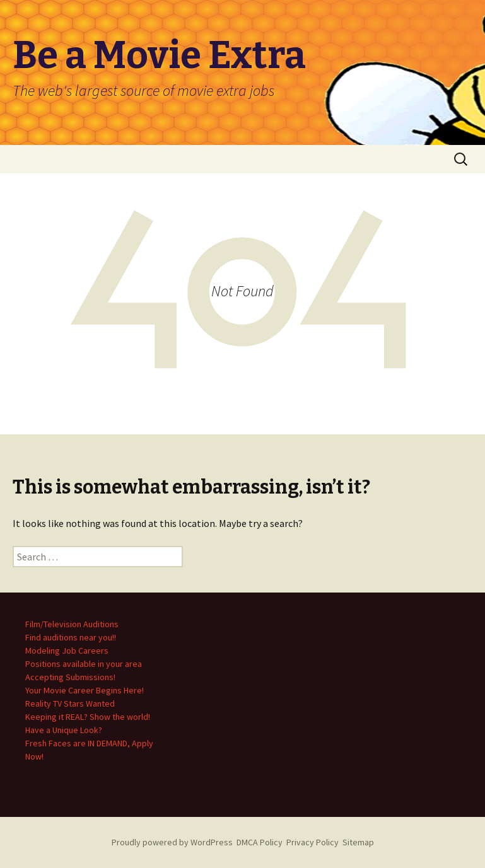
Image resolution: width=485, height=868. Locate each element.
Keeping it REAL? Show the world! (88, 717)
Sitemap (358, 842)
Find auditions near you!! (71, 637)
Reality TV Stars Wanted (70, 703)
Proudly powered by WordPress (172, 842)
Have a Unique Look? (64, 730)
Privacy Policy (313, 842)
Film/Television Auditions (72, 624)
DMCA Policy (260, 842)
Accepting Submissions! (70, 677)
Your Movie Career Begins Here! (85, 690)
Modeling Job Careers (67, 651)
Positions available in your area (84, 664)
